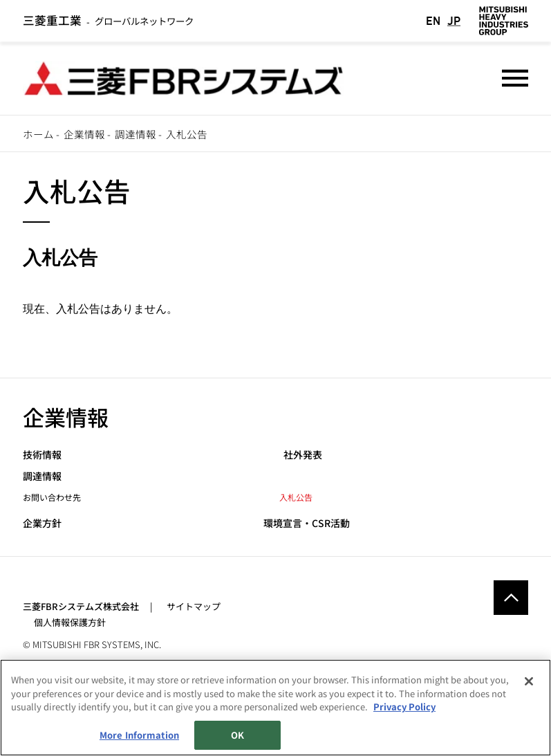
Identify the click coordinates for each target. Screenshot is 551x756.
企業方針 (42, 521)
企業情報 (84, 134)
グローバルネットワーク (108, 20)
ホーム (38, 134)
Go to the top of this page (511, 596)
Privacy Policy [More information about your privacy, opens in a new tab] (404, 707)
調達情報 (136, 134)
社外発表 (303, 452)
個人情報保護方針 (70, 620)
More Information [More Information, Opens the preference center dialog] (139, 735)
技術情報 (42, 452)
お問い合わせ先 (52, 494)
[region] (275, 708)
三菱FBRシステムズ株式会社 (81, 604)
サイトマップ (194, 604)
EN (433, 20)
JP (454, 20)
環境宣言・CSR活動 (307, 521)
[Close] (529, 681)
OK (237, 735)
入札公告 (296, 494)
